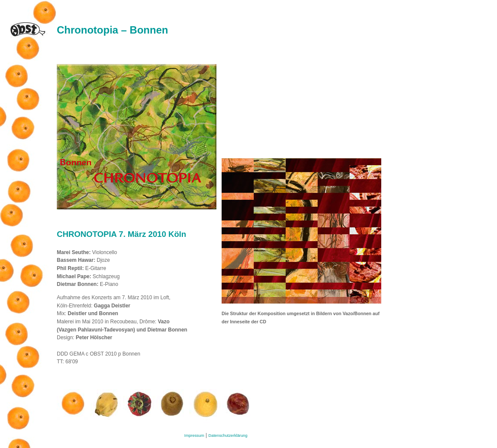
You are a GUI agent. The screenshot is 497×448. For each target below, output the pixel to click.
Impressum (194, 436)
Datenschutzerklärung (228, 436)
